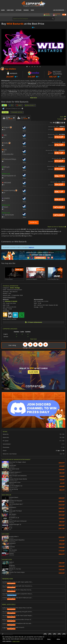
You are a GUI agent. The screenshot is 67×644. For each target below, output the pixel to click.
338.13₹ (60, 153)
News (32, 10)
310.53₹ (60, 137)
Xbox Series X (30, 105)
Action (12, 288)
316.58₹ (60, 145)
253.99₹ (60, 129)
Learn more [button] (16, 641)
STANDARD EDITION (17, 112)
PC (4, 105)
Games (3, 10)
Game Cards (10, 10)
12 (3, 217)
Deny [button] (49, 639)
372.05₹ (60, 161)
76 (3, 185)
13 (3, 137)
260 (4, 130)
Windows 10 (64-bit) (11, 301)
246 (4, 152)
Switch (19, 105)
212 (4, 200)
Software (19, 10)
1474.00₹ (59, 207)
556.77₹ (60, 176)
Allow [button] (58, 639)
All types (5, 112)
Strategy (17, 288)
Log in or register (59, 10)
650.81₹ (60, 199)
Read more (34, 98)
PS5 (11, 105)
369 (4, 193)
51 (3, 145)
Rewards (26, 10)
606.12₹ (60, 192)
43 (3, 169)
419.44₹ (60, 169)
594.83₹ (60, 184)
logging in (31, 247)
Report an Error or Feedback (57, 227)
